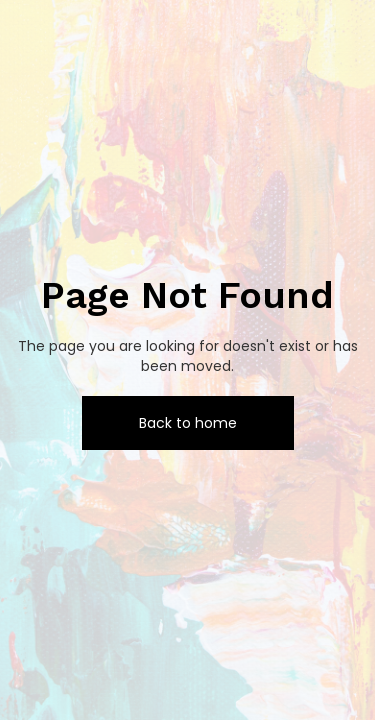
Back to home (188, 423)
